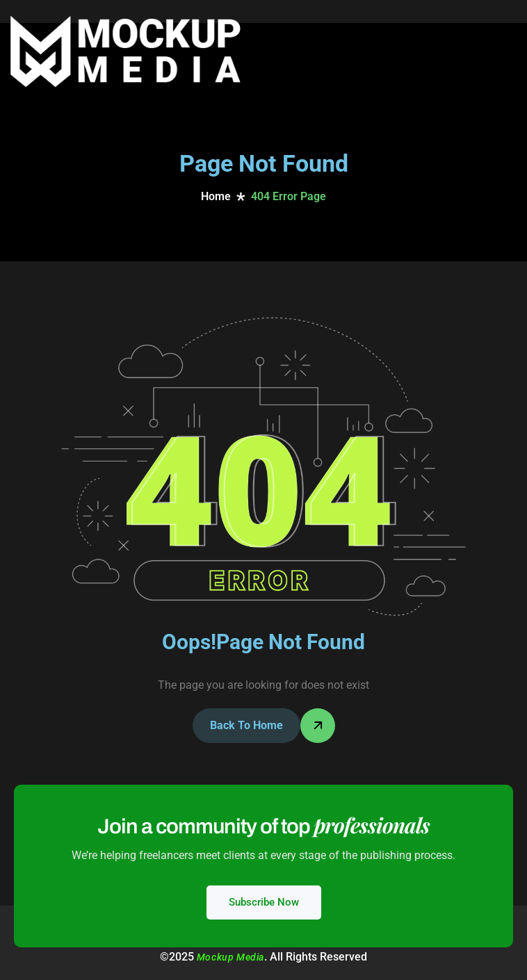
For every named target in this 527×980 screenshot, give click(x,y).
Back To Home (246, 725)
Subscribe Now (264, 902)
